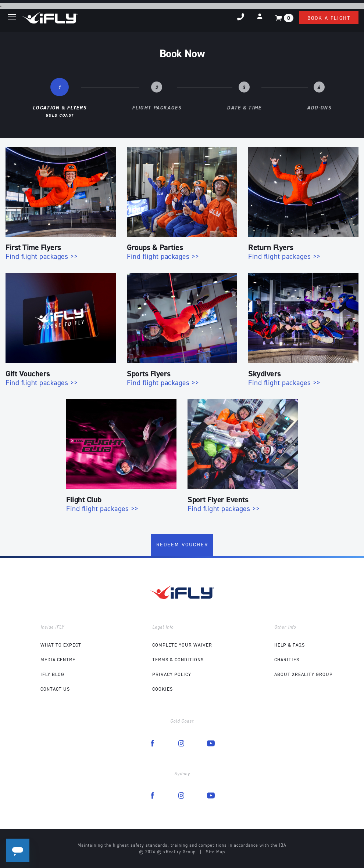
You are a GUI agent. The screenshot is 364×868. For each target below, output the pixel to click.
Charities (287, 660)
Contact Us (55, 689)
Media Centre (58, 660)
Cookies (163, 689)
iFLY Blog (52, 674)
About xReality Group (304, 674)
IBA (283, 845)
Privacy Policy (172, 674)
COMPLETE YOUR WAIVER (182, 645)
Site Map (215, 852)
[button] (260, 16)
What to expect (61, 645)
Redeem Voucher (182, 545)
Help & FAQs (290, 645)
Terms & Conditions (178, 660)
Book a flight (329, 18)
